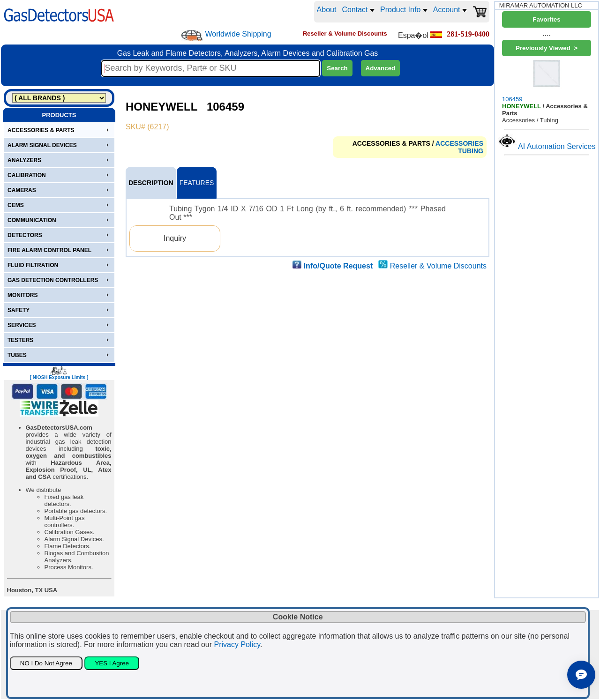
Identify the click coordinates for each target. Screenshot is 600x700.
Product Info (404, 10)
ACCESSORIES (459, 143)
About (327, 10)
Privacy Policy (237, 644)
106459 (547, 80)
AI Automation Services (557, 146)
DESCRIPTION (151, 183)
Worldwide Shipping (238, 34)
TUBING (471, 151)
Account (450, 10)
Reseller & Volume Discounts (438, 266)
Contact (358, 10)
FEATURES (197, 183)
